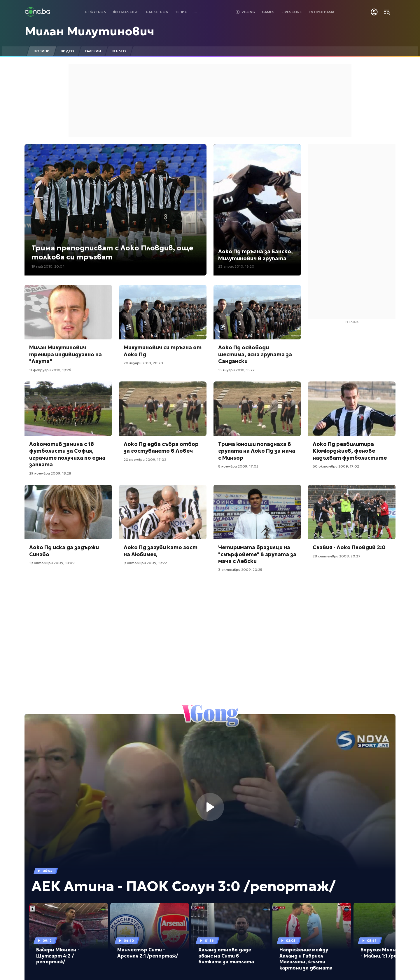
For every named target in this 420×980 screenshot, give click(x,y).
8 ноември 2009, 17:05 (238, 466)
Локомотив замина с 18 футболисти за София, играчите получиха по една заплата (67, 454)
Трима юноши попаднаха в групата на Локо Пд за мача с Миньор (257, 451)
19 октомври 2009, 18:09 (52, 563)
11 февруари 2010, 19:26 (50, 370)
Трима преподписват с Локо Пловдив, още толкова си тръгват (112, 253)
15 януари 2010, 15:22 (236, 370)
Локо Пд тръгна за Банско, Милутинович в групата (256, 255)
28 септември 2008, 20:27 (337, 556)
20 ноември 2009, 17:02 (145, 460)
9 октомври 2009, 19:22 (145, 563)
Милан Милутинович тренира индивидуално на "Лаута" (65, 354)
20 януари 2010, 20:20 (143, 363)
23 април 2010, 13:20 (236, 266)
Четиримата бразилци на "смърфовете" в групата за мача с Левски (257, 554)
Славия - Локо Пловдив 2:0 (349, 547)
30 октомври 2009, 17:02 (336, 466)
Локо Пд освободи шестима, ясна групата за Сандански (255, 354)
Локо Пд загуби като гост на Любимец (161, 551)
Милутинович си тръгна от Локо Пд (163, 351)
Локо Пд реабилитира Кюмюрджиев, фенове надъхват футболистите (350, 451)
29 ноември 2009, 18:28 (50, 473)
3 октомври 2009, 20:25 (240, 570)
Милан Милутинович (90, 31)
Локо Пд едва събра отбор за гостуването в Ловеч (161, 447)
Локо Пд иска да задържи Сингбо (64, 551)
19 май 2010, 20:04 (48, 266)
